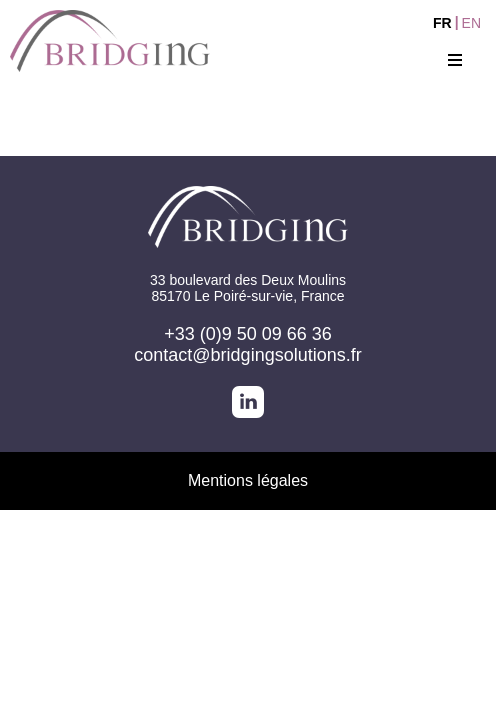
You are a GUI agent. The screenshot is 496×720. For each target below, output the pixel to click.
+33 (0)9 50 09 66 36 (248, 334)
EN (471, 23)
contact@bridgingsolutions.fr (247, 355)
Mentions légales (248, 480)
